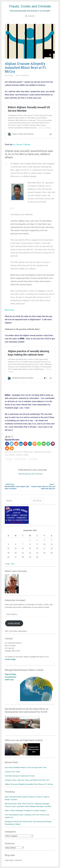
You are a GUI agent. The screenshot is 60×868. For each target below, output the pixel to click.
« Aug (7, 564)
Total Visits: (9, 860)
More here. (10, 310)
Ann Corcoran (22, 76)
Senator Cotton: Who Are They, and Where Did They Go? (43, 486)
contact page (10, 659)
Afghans (9, 459)
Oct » (13, 564)
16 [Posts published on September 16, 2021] (37, 548)
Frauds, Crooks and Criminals (30, 6)
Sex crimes (10, 455)
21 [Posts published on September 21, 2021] (23, 553)
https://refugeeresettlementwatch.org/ (11, 677)
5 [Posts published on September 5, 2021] (8, 544)
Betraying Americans (24, 452)
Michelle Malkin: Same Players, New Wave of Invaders (17, 486)
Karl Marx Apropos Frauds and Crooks (20, 776)
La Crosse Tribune (22, 144)
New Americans (21, 459)
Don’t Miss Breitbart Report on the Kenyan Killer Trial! (26, 767)
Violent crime (22, 455)
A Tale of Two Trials (12, 772)
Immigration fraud (43, 452)
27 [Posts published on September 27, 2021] (16, 557)
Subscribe (14, 623)
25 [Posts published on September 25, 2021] (52, 553)
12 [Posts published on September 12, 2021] (8, 548)
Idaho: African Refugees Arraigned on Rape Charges (25, 810)
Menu (30, 16)
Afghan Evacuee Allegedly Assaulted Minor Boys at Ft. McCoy (29, 784)
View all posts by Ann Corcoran (30, 474)
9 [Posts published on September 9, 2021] (37, 544)
